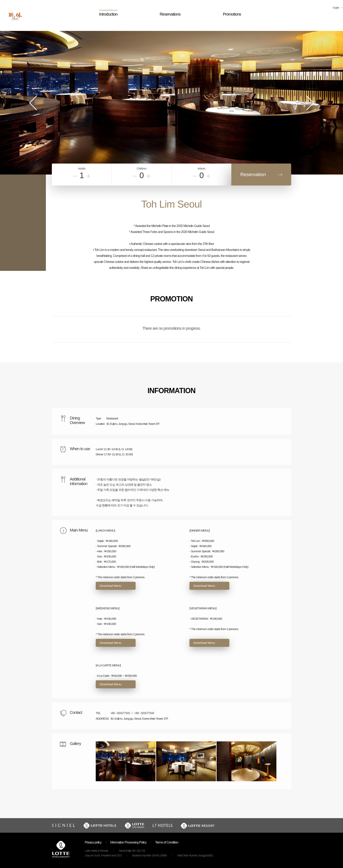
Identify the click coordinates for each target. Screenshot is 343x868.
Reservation (253, 174)
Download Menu (110, 586)
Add (88, 176)
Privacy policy (93, 842)
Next (310, 103)
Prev (33, 103)
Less (75, 176)
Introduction (108, 14)
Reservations (170, 14)
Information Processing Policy (128, 842)
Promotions (232, 14)
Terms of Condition (167, 842)
